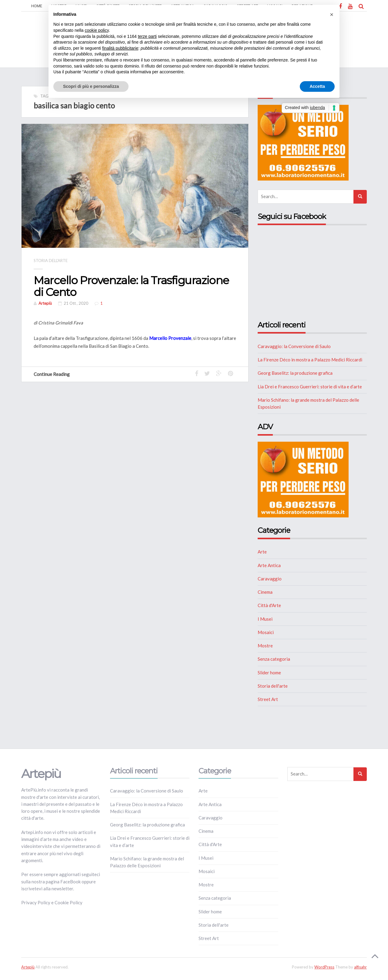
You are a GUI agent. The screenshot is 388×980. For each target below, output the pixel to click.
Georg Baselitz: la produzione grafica (295, 373)
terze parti (147, 36)
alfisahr (360, 967)
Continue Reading (54, 374)
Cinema (265, 592)
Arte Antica (269, 565)
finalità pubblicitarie (120, 48)
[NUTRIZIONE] (303, 142)
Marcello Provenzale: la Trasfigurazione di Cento (131, 286)
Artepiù (45, 303)
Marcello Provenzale (170, 338)
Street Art (268, 699)
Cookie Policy (69, 902)
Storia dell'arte (51, 261)
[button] (332, 15)
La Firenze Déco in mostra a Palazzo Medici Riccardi (310, 360)
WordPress (324, 967)
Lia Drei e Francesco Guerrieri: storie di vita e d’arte (310, 387)
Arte (262, 552)
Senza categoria (274, 659)
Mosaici (266, 632)
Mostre (265, 646)
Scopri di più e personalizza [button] (91, 86)
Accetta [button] (317, 86)
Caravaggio (270, 579)
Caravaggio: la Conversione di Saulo (294, 346)
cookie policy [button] (97, 30)
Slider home (269, 673)
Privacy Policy (36, 902)
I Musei (265, 619)
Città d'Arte (269, 605)
